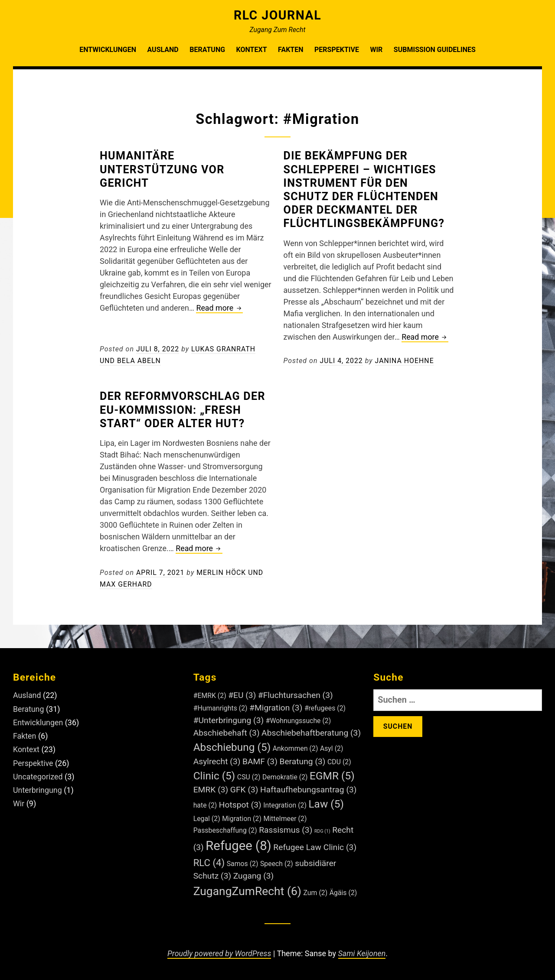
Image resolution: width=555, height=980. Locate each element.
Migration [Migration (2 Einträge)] (242, 816)
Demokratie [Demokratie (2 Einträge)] (285, 774)
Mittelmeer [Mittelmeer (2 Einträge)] (285, 816)
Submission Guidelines (435, 50)
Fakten (291, 50)
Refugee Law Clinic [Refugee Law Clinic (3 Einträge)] (315, 845)
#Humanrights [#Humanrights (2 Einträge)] (220, 706)
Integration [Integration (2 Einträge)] (285, 803)
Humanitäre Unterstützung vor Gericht (163, 169)
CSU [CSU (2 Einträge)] (249, 774)
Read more (220, 308)
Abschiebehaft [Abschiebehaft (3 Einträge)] (227, 730)
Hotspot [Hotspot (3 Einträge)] (240, 803)
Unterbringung (38, 785)
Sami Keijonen (362, 951)
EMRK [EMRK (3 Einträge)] (211, 787)
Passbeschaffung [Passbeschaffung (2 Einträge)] (225, 828)
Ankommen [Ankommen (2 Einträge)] (295, 746)
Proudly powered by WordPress (219, 951)
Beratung (207, 50)
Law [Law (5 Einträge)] (326, 802)
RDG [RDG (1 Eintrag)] (322, 829)
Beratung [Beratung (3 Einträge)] (302, 759)
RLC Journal (277, 15)
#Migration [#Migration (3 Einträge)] (276, 706)
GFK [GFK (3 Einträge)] (244, 787)
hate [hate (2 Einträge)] (205, 803)
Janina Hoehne (405, 359)
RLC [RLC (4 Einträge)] (209, 860)
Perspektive (337, 50)
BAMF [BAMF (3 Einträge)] (260, 759)
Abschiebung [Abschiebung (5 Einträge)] (232, 745)
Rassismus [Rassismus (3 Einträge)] (286, 827)
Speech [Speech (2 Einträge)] (277, 861)
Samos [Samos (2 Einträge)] (243, 861)
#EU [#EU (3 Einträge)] (242, 693)
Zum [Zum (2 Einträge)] (316, 890)
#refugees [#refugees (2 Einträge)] (325, 706)
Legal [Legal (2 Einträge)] (207, 816)
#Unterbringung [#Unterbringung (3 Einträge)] (229, 718)
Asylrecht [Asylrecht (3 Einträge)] (217, 759)
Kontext (252, 50)
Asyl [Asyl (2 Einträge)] (332, 746)
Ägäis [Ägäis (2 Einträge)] (343, 890)
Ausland (163, 50)
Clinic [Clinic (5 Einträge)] (214, 773)
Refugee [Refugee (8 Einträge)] (238, 843)
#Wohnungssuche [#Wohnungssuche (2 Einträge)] (299, 719)
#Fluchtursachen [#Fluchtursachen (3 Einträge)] (295, 693)
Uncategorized (38, 772)
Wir (376, 50)
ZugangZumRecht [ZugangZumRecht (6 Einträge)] (247, 888)
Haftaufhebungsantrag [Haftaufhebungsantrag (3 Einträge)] (308, 787)
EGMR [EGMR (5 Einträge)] (332, 773)
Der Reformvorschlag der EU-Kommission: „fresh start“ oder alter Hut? (184, 408)
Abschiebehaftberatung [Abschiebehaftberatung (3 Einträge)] (311, 730)
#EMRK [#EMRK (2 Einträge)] (210, 693)
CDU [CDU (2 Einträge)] (339, 759)
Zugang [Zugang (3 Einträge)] (254, 873)
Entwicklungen (108, 50)
